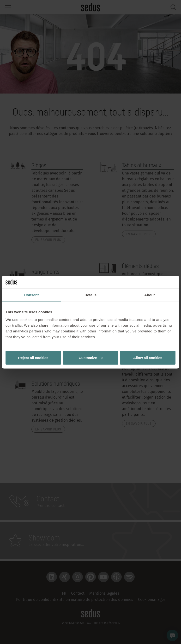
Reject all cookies (33, 357)
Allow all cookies (148, 357)
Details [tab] (90, 295)
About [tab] (150, 295)
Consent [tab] (32, 295)
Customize (91, 357)
